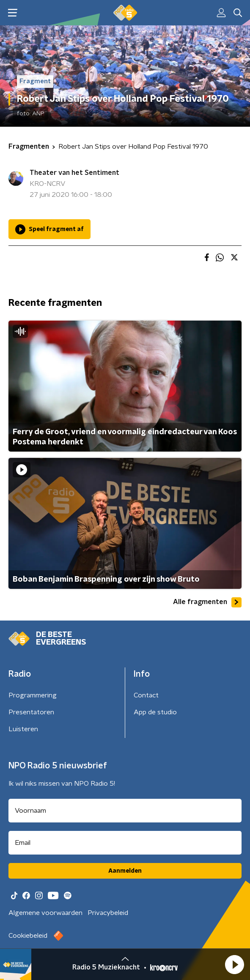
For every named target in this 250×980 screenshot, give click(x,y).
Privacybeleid (108, 913)
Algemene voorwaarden (45, 913)
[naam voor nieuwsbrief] (125, 811)
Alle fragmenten (207, 602)
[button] (234, 964)
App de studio (155, 712)
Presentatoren (31, 712)
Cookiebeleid (28, 936)
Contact (146, 695)
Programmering (33, 695)
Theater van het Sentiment (74, 173)
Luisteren (23, 729)
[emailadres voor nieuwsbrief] (125, 843)
